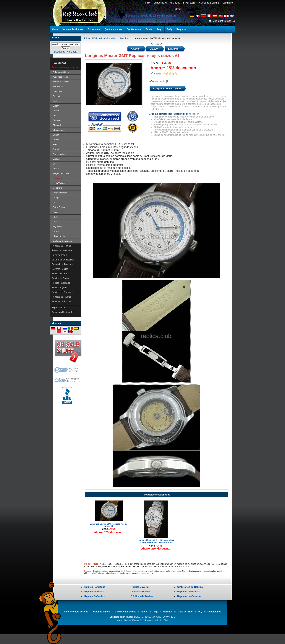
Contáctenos (134, 29)
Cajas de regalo (59, 255)
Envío (149, 29)
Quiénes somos (113, 29)
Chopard (56, 125)
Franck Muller (58, 154)
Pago (159, 29)
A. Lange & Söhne (60, 72)
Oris (54, 202)
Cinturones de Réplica (63, 260)
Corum (55, 135)
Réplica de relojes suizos (105, 38)
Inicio (148, 3)
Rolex (55, 222)
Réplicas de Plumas (61, 297)
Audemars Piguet (60, 77)
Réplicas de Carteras (62, 292)
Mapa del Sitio (185, 612)
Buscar (56, 38)
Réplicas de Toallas (61, 301)
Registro (181, 29)
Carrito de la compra (209, 3)
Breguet (56, 96)
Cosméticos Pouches (62, 264)
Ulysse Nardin (59, 236)
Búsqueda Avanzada (65, 52)
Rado (55, 217)
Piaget (55, 212)
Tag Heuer (57, 226)
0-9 (174, 617)
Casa (55, 29)
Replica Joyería (59, 288)
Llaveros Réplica (60, 269)
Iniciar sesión (190, 3)
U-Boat (55, 231)
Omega (56, 198)
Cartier (55, 111)
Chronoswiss (58, 130)
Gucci (55, 164)
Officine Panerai (59, 193)
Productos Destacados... (64, 312)
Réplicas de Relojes (61, 246)
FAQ (169, 29)
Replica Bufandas (60, 274)
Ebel (54, 144)
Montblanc (57, 188)
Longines (125, 38)
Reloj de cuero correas (76, 612)
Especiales (94, 29)
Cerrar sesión (160, 3)
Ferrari (55, 149)
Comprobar (228, 3)
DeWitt (55, 140)
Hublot (55, 169)
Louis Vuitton (58, 183)
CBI (54, 115)
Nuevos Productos (73, 29)
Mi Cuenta (175, 3)
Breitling (56, 101)
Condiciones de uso (126, 612)
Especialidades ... (60, 308)
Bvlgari (55, 106)
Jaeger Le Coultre (60, 173)
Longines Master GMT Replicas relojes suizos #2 (109, 525)
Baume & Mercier (60, 82)
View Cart (217, 21)
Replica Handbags (61, 283)
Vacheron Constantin (62, 241)
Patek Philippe (59, 207)
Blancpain (57, 91)
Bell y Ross (57, 87)
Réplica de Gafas (60, 278)
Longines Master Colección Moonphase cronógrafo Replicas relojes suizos (156, 541)
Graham (56, 159)
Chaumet (56, 120)
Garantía (168, 612)
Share (178, 9)
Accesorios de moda (62, 250)
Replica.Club (139, 620)
